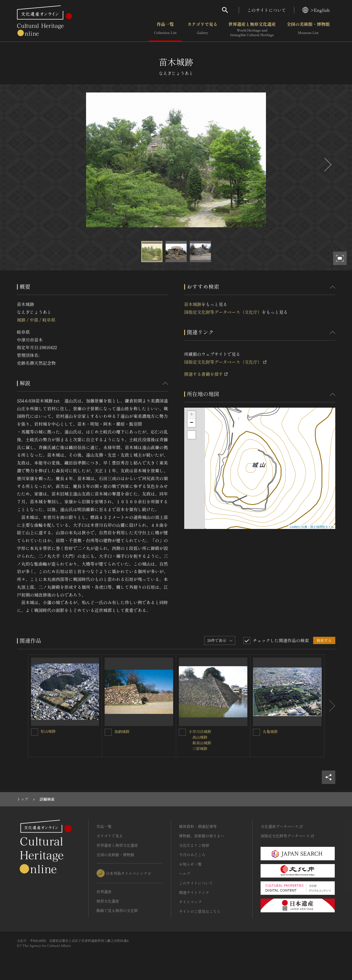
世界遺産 (104, 892)
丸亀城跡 (270, 731)
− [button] (191, 423)
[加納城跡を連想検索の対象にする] (108, 732)
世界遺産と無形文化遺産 (252, 29)
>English (316, 10)
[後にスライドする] (327, 165)
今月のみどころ (192, 855)
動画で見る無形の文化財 (117, 910)
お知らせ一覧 (190, 864)
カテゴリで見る (202, 29)
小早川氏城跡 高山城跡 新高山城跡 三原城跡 (200, 740)
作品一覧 (165, 29)
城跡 (21, 320)
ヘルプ (185, 874)
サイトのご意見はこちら (200, 911)
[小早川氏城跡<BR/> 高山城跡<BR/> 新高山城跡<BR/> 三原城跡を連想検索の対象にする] (182, 732)
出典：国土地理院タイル (318, 527)
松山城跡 (48, 731)
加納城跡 (122, 731)
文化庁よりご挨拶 (194, 845)
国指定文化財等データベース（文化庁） (223, 312)
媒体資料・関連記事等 (198, 826)
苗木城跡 (193, 304)
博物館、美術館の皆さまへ (202, 836)
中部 (34, 320)
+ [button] (191, 415)
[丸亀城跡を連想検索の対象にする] (257, 732)
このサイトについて (266, 10)
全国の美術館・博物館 (308, 29)
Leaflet (294, 527)
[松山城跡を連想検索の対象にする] (35, 732)
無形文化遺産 (108, 901)
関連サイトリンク (194, 892)
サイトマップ (190, 902)
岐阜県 (49, 320)
